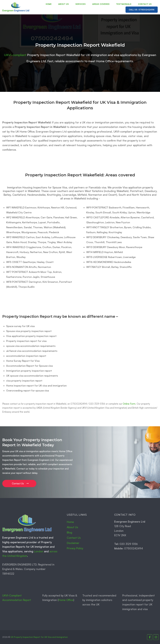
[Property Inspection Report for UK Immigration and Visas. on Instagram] (156, 637)
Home (49, 4)
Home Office (66, 600)
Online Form (129, 404)
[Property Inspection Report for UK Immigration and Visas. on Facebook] (150, 637)
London (39, 551)
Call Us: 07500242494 (142, 10)
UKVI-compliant (15, 55)
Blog (69, 532)
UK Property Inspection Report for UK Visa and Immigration (39, 637)
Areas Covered (101, 4)
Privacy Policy (75, 548)
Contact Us (145, 4)
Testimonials (124, 4)
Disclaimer (73, 543)
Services (81, 4)
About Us (64, 4)
